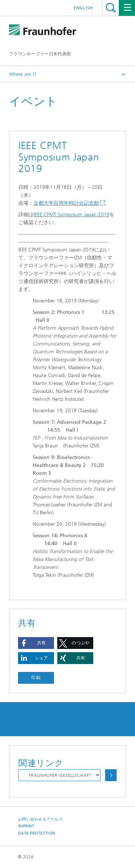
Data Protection (37, 833)
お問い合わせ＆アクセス (40, 819)
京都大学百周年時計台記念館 (66, 203)
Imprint (26, 826)
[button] (36, 643)
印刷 (36, 678)
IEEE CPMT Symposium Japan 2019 (71, 215)
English (83, 8)
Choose (111, 775)
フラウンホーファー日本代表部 (40, 54)
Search (111, 8)
